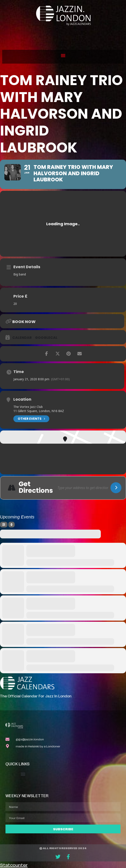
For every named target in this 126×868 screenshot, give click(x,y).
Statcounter (14, 865)
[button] (63, 56)
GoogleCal (46, 338)
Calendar (22, 338)
